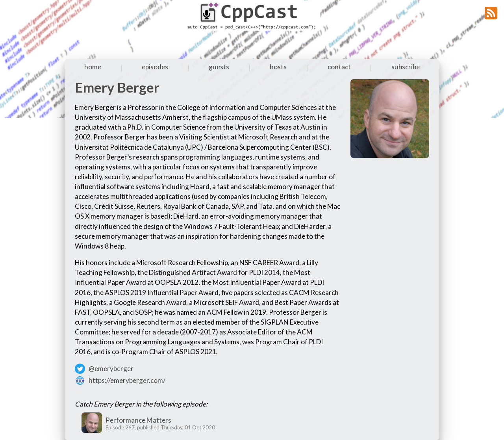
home (93, 67)
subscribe (406, 67)
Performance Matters (138, 420)
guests (219, 67)
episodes (155, 67)
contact (339, 67)
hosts (278, 67)
